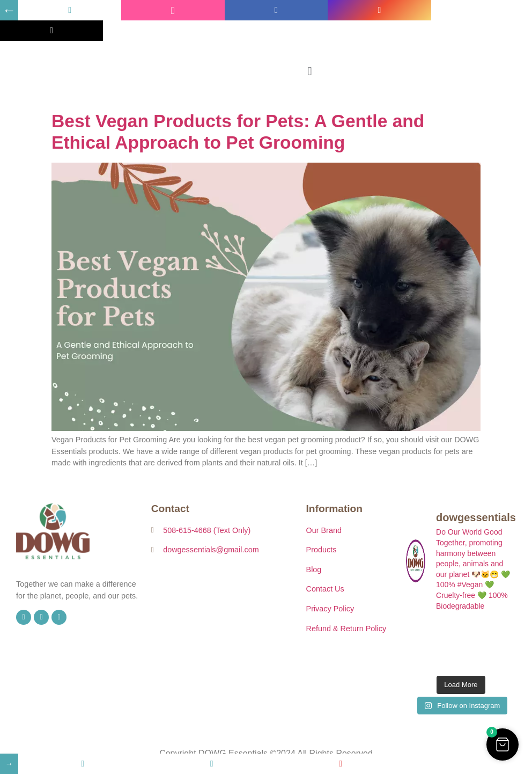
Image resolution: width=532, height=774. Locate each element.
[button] (310, 71)
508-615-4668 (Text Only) (207, 530)
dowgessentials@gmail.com (211, 550)
